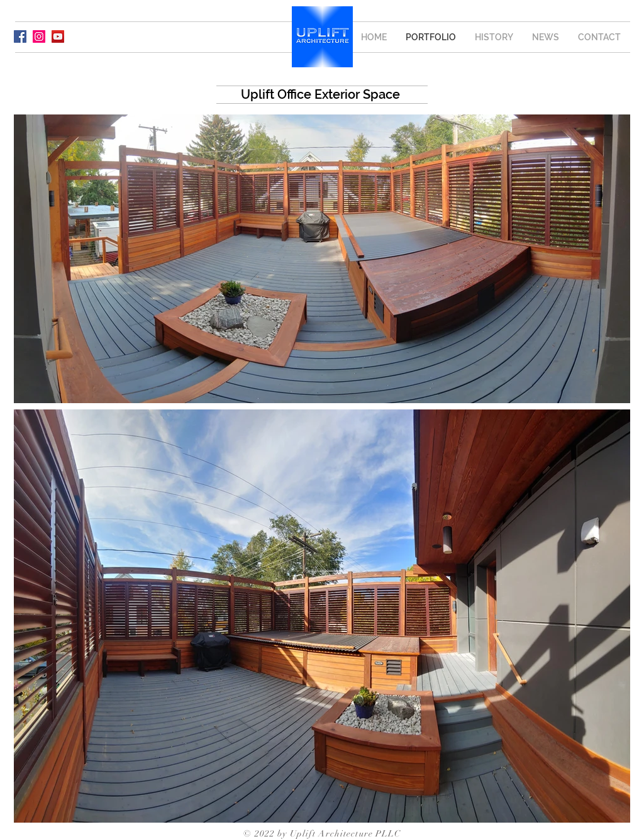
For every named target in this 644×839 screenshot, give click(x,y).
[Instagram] (39, 36)
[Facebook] (20, 36)
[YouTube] (58, 36)
